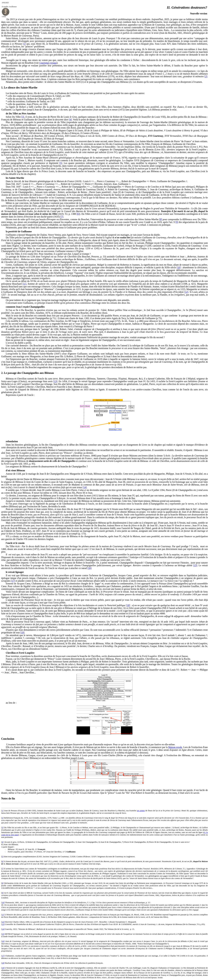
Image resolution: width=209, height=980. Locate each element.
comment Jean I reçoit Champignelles (25, 307)
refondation (12, 441)
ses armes (141, 811)
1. (3, 88)
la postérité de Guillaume (19, 231)
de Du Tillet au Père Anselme (21, 114)
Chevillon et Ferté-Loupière (20, 653)
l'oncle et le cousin (15, 543)
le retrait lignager (15, 572)
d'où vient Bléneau (15, 470)
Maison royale (175, 747)
